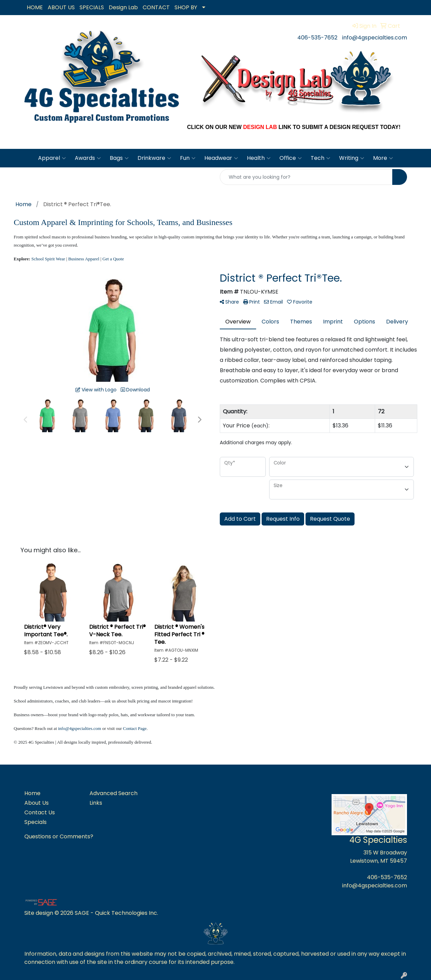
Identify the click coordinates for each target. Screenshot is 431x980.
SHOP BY (186, 7)
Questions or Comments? (59, 836)
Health (259, 158)
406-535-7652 (317, 38)
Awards (88, 158)
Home (32, 793)
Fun (188, 158)
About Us (37, 803)
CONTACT (156, 7)
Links (96, 803)
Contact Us (40, 812)
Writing (352, 158)
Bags (119, 158)
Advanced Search (113, 793)
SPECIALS (92, 7)
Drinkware (154, 158)
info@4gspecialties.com (375, 38)
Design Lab (123, 7)
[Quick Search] (306, 177)
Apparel (52, 158)
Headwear (221, 158)
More (383, 158)
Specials (35, 822)
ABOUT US (61, 7)
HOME (35, 7)
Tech (320, 158)
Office (291, 158)
